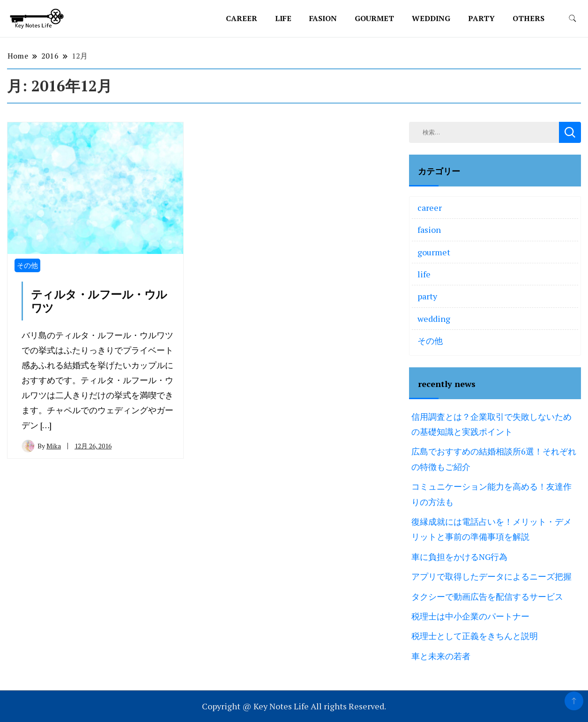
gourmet (374, 18)
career (242, 18)
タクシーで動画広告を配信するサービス (487, 596)
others (528, 18)
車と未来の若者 (441, 656)
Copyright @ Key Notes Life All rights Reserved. (294, 706)
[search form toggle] (573, 19)
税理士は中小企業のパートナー (470, 616)
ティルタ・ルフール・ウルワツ (99, 301)
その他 (27, 265)
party (481, 18)
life (283, 18)
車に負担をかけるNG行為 (459, 557)
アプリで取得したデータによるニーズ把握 (491, 576)
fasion (323, 18)
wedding (431, 18)
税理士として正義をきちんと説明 (475, 636)
